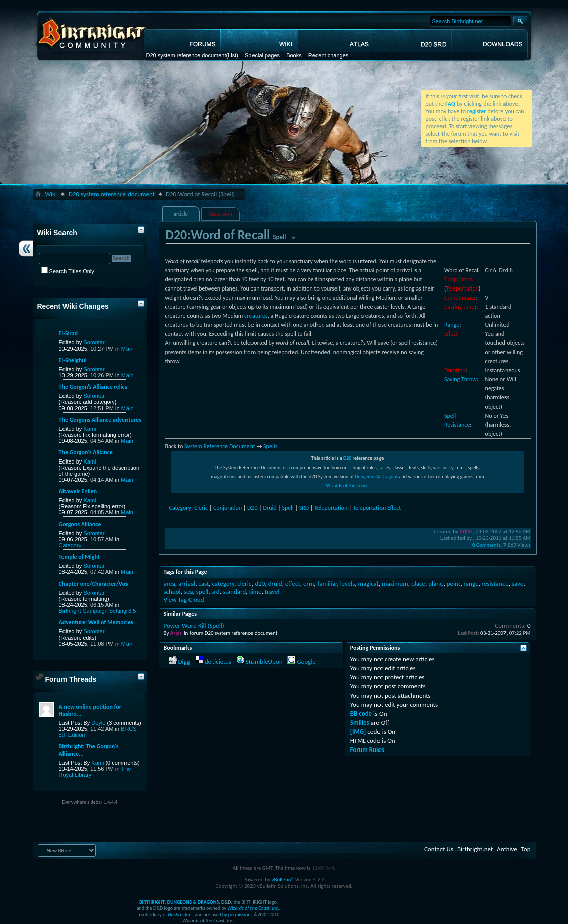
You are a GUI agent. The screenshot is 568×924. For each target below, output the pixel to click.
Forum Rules (367, 750)
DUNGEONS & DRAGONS (193, 902)
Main (128, 349)
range (471, 583)
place (418, 583)
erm (309, 583)
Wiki (51, 194)
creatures (256, 316)
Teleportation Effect (377, 508)
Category (180, 508)
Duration (455, 370)
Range (452, 325)
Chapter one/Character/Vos (93, 584)
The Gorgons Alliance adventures (100, 420)
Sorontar (94, 342)
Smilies (360, 723)
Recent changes (329, 55)
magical (368, 583)
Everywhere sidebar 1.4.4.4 (90, 802)
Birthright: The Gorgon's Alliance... (89, 750)
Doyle (98, 723)
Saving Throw (460, 379)
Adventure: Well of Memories (96, 622)
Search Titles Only (68, 271)
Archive (507, 849)
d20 (260, 583)
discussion (220, 214)
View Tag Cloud (184, 599)
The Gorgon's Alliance (86, 452)
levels (348, 583)
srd (215, 591)
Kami (89, 429)
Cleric (201, 508)
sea (188, 591)
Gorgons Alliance (80, 524)
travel (272, 591)
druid (275, 583)
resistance (495, 583)
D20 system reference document (186, 55)
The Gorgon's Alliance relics (93, 387)
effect (293, 583)
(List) (232, 55)
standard (234, 591)
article (181, 214)
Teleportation (462, 288)
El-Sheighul (73, 360)
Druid (270, 508)
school (172, 591)
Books (294, 55)
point (454, 583)
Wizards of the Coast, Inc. (253, 908)
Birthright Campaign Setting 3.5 (98, 611)
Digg (184, 661)
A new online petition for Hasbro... (90, 710)
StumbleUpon (264, 661)
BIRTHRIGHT (152, 902)
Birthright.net (475, 849)
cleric (244, 583)
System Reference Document (220, 446)
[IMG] (358, 732)
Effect (451, 334)
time (255, 591)
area (170, 583)
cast (203, 583)
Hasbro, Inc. (180, 915)
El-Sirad (68, 333)
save (517, 583)
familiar (327, 583)
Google (306, 661)
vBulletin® (282, 879)
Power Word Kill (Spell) (194, 626)
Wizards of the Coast (347, 485)
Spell (288, 508)
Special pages (262, 55)
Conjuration (458, 279)
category (223, 583)
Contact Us (439, 849)
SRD (304, 508)
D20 (347, 458)
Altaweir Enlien (78, 491)
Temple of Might (79, 557)
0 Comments (486, 545)
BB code (361, 713)
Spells (270, 446)
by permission (237, 915)
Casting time (459, 307)
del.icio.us (218, 661)
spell (202, 591)
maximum (395, 583)
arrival (187, 583)
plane (436, 583)
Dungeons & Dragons (376, 476)
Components (460, 298)
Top (526, 849)
